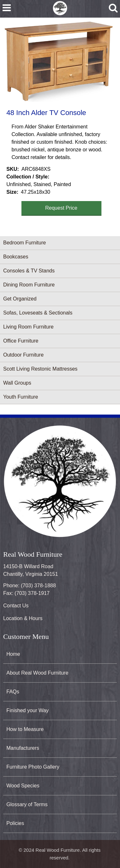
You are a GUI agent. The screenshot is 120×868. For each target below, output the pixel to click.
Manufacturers (23, 748)
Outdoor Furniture (23, 355)
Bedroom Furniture (24, 243)
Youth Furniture (21, 397)
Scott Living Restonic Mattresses (40, 369)
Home (13, 654)
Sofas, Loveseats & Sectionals (38, 313)
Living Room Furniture (28, 327)
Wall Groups (17, 383)
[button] (59, 61)
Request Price (61, 208)
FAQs (13, 692)
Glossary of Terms (27, 804)
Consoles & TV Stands (29, 271)
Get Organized (20, 299)
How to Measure (25, 729)
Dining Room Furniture (29, 285)
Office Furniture (21, 341)
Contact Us (16, 606)
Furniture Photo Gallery (33, 767)
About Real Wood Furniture (37, 673)
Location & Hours (23, 618)
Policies (15, 823)
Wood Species (23, 786)
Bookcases (16, 257)
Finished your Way (28, 710)
